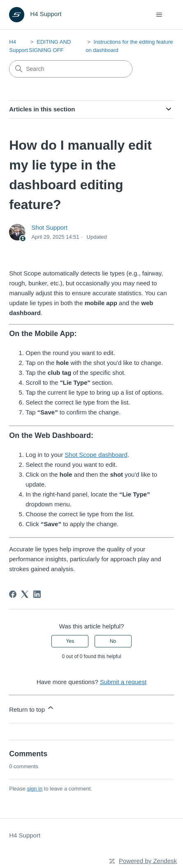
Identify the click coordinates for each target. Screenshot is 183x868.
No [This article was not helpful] (113, 641)
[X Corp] (25, 594)
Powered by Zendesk (148, 861)
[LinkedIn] (37, 594)
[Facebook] (13, 594)
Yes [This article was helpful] (70, 641)
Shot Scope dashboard (96, 455)
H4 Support (25, 835)
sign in (35, 789)
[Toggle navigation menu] (159, 15)
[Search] (71, 69)
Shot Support (49, 227)
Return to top (32, 708)
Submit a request (123, 682)
